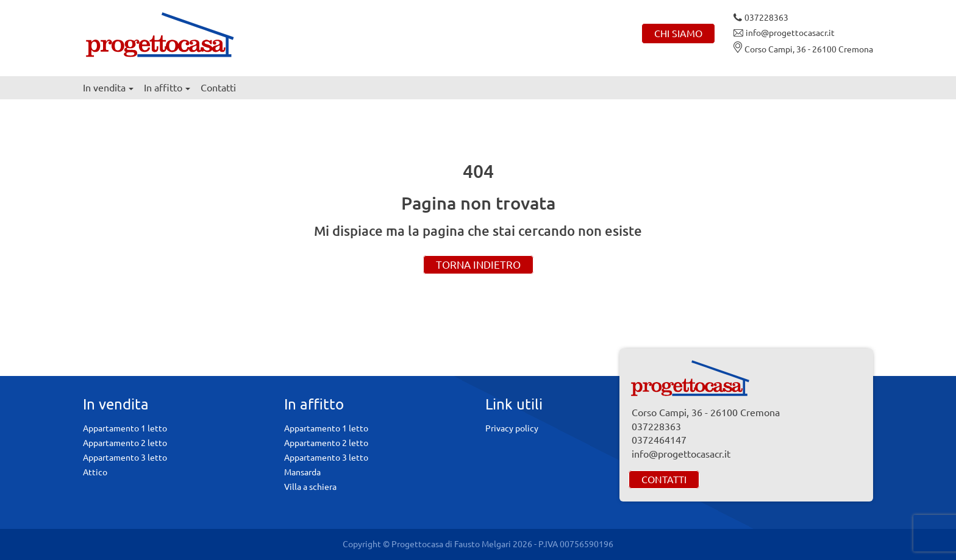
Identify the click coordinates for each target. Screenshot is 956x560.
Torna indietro (478, 265)
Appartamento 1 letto (125, 428)
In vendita (108, 88)
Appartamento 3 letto (125, 458)
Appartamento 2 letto (125, 443)
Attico (95, 472)
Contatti (218, 88)
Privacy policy (512, 428)
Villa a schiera (310, 487)
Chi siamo (678, 34)
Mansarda (302, 472)
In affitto (167, 88)
